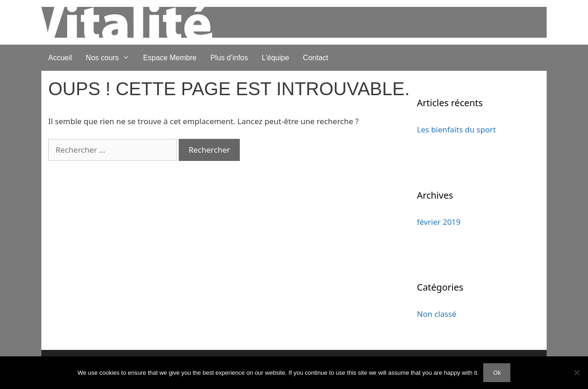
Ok (497, 372)
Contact (315, 58)
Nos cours (111, 58)
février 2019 (439, 222)
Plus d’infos (229, 58)
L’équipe (276, 58)
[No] (577, 372)
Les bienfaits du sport (457, 129)
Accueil (60, 58)
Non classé (437, 314)
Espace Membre (170, 58)
